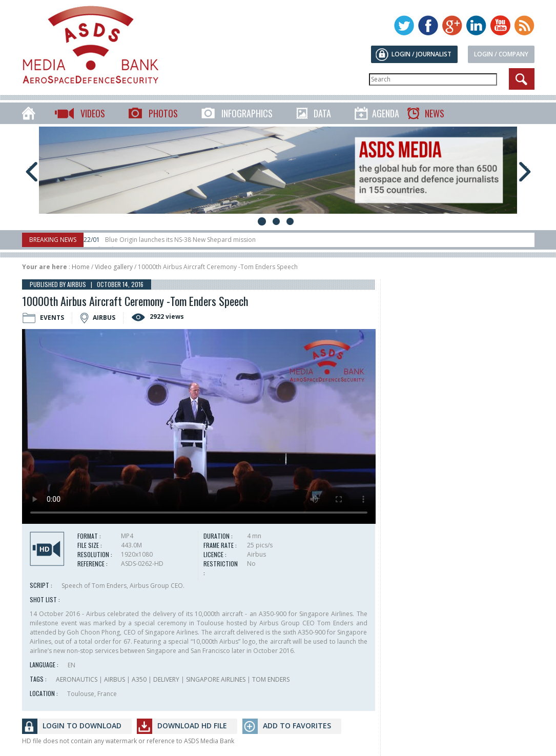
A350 (139, 679)
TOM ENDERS (271, 679)
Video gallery (114, 267)
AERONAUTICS (77, 679)
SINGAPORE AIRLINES (216, 679)
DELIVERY (166, 679)
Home (81, 267)
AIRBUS (115, 679)
